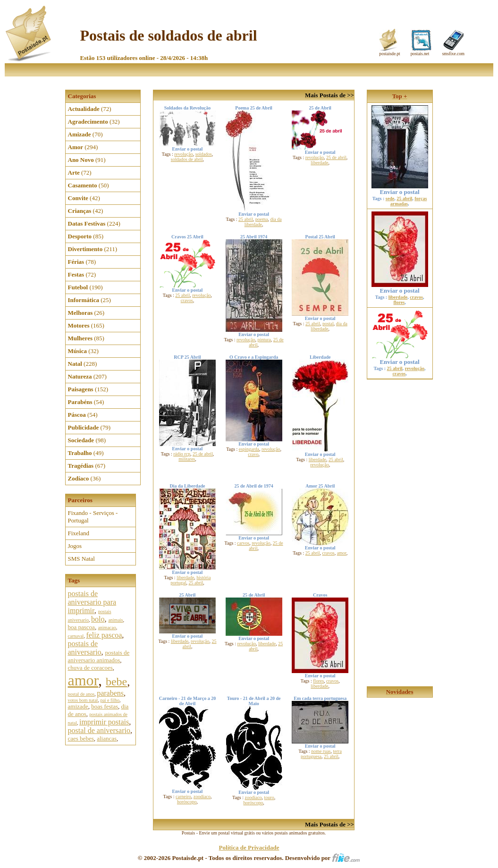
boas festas (105, 706)
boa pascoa (81, 627)
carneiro (183, 796)
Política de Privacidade (249, 847)
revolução (183, 154)
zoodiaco (253, 797)
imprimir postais (104, 722)
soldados (204, 154)
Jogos (75, 546)
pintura (264, 340)
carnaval (76, 636)
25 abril (246, 219)
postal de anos (81, 694)
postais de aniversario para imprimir (92, 602)
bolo (98, 619)
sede (390, 198)
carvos (243, 543)
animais (115, 620)
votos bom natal (83, 700)
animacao (107, 628)
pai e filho (110, 700)
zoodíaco (202, 796)
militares (187, 459)
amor (83, 680)
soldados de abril (187, 159)
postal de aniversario (99, 730)
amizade (78, 706)
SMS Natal (81, 559)
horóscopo (187, 802)
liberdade (319, 163)
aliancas (107, 738)
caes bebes (81, 738)
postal (328, 324)
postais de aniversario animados (99, 656)
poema (262, 219)
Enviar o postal (400, 189)
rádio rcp (182, 454)
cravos (187, 300)
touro (269, 797)
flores (318, 681)
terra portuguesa (321, 754)
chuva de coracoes (90, 668)
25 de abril (336, 157)
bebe (116, 682)
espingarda (249, 449)
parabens (110, 693)
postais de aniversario (85, 648)
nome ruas (321, 751)
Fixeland (79, 533)
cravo (253, 454)
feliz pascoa (104, 635)
